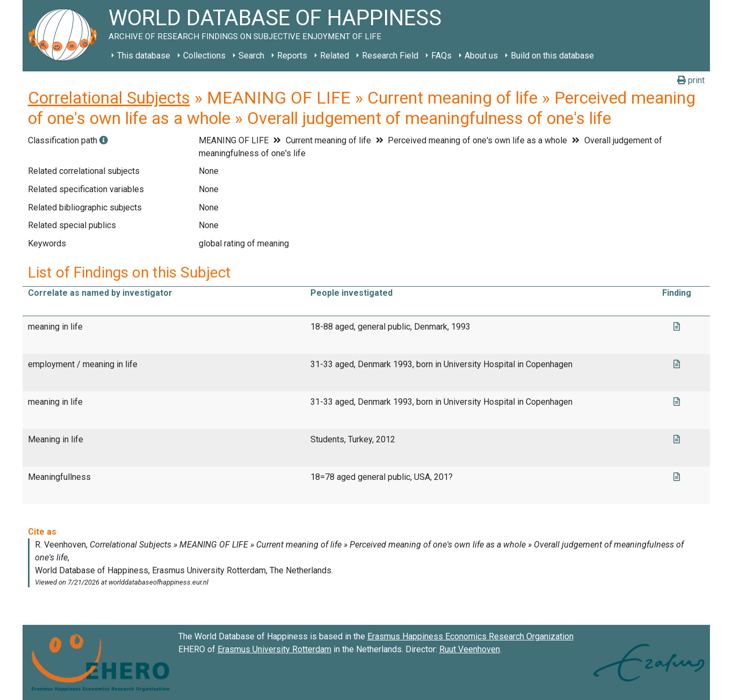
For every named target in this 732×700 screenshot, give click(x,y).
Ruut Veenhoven (470, 649)
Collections (204, 56)
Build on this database (552, 56)
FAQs (441, 56)
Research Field (390, 56)
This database (144, 56)
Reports (292, 56)
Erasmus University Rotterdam (274, 649)
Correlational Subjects (109, 98)
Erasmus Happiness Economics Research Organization (470, 636)
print (691, 80)
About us (481, 56)
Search (251, 56)
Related (335, 56)
